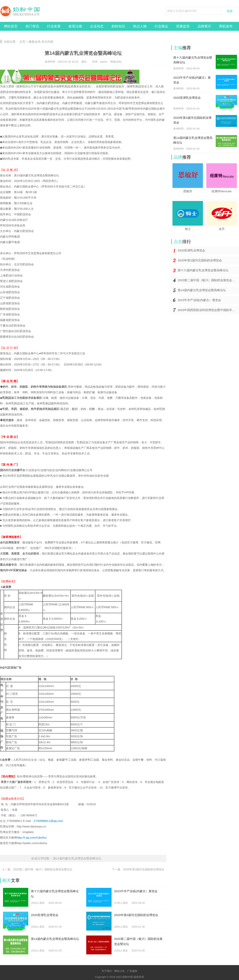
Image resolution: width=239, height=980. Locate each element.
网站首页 (11, 26)
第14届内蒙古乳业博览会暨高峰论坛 (202, 290)
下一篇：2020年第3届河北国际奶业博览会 (138, 869)
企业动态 (97, 26)
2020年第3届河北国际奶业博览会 (200, 260)
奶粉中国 (128, 977)
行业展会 (161, 26)
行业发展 (54, 26)
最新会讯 (35, 42)
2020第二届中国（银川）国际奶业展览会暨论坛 (208, 280)
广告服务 (132, 971)
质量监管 (183, 26)
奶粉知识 (118, 26)
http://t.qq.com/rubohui (32, 837)
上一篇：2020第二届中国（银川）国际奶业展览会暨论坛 (37, 869)
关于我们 (107, 971)
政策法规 (75, 26)
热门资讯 (32, 26)
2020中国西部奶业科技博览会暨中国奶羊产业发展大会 (208, 310)
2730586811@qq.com (48, 821)
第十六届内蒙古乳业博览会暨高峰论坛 (203, 270)
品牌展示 (204, 26)
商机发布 (226, 26)
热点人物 (140, 26)
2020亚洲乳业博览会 (191, 250)
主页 (22, 42)
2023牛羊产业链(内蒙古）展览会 (199, 300)
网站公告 (119, 971)
